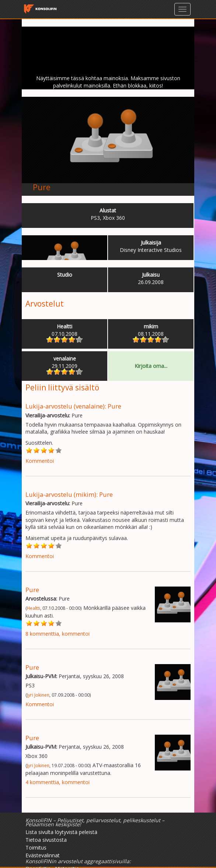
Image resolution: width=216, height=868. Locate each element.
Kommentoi (40, 461)
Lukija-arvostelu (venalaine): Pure (73, 406)
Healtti (34, 608)
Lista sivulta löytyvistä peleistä (61, 832)
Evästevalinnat (43, 855)
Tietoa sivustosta (46, 840)
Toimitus (36, 848)
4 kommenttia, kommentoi (58, 782)
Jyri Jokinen (38, 695)
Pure (42, 187)
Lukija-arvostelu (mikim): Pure (69, 494)
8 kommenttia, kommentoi (58, 634)
